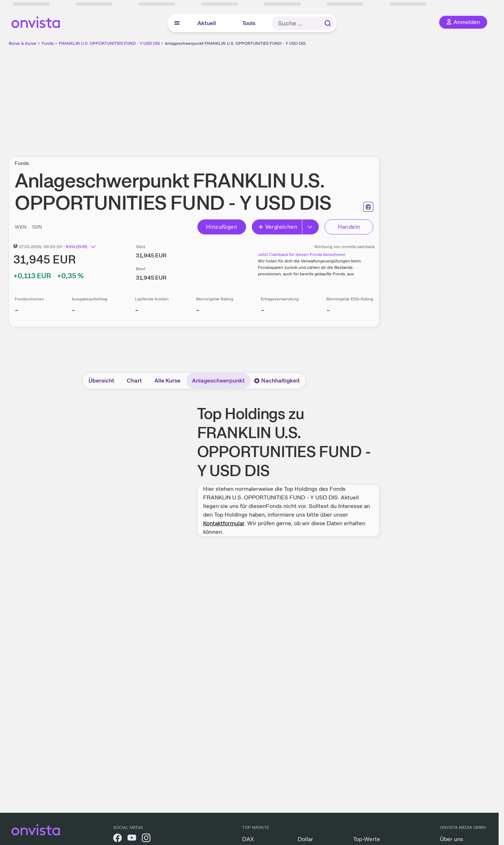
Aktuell (207, 23)
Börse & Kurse (23, 43)
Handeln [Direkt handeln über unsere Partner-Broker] (349, 227)
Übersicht (101, 381)
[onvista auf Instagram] (146, 839)
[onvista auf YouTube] (132, 839)
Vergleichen (278, 227)
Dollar (305, 839)
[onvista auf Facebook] (117, 839)
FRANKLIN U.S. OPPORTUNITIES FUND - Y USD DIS (109, 43)
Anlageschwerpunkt (218, 381)
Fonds (48, 43)
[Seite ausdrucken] (368, 207)
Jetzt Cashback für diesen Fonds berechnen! (302, 255)
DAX (248, 839)
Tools (249, 23)
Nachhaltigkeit (277, 381)
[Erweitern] (311, 227)
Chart (134, 381)
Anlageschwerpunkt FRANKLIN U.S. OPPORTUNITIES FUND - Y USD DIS (235, 43)
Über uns (452, 839)
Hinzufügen (222, 227)
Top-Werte (367, 839)
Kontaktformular (224, 523)
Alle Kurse (167, 381)
